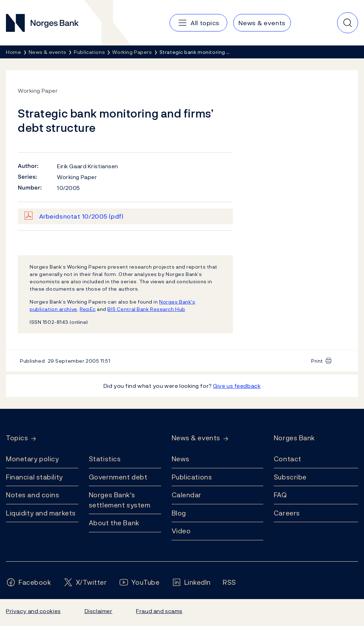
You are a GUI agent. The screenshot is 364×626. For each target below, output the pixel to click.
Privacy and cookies (33, 611)
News (181, 459)
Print (317, 361)
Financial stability (34, 477)
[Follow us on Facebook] (29, 582)
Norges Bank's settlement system (120, 500)
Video (181, 531)
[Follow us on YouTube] (139, 582)
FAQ (280, 495)
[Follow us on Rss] (229, 582)
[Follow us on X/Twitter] (85, 582)
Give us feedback (237, 386)
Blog (179, 513)
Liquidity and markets (41, 513)
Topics (17, 438)
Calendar (187, 495)
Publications (192, 477)
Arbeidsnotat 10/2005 (81, 216)
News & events (196, 438)
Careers (287, 513)
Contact (288, 459)
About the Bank (114, 523)
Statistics (105, 459)
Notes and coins (33, 495)
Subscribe (290, 477)
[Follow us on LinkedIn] (191, 582)
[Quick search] (348, 23)
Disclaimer (99, 611)
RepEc (88, 309)
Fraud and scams (159, 611)
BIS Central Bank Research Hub (146, 309)
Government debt (118, 477)
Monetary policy (32, 459)
